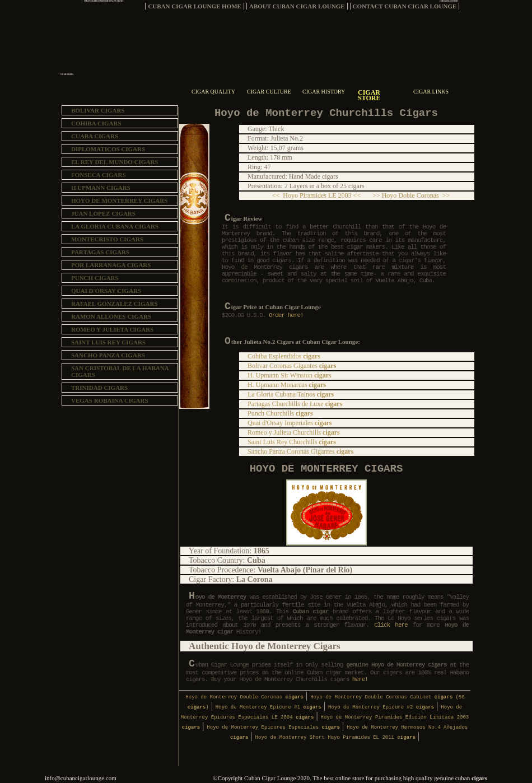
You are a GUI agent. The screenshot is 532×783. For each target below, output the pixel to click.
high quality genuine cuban (445, 778)
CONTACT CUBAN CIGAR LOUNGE (405, 6)
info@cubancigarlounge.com (81, 778)
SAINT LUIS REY (108, 342)
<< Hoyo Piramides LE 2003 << (320, 195)
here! (360, 679)
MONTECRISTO (107, 239)
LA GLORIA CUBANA (115, 226)
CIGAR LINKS (431, 92)
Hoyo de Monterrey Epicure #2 (381, 707)
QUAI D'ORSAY (106, 291)
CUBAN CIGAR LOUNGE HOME (195, 6)
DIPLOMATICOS (108, 149)
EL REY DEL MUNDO (115, 162)
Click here (393, 625)
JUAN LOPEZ (103, 213)
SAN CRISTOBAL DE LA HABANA (120, 371)
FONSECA (99, 175)
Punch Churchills (280, 413)
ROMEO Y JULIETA (112, 329)
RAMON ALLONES (111, 316)
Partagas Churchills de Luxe (295, 404)
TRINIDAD (99, 388)
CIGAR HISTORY (324, 92)
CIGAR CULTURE (269, 92)
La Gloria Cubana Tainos (291, 394)
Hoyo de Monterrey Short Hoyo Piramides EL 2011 (335, 738)
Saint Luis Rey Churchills (292, 442)
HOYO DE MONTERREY (119, 201)
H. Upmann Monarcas (287, 385)
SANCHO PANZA (108, 355)
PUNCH (95, 278)
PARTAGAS (100, 252)
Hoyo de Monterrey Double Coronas (244, 697)
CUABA (95, 136)
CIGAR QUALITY (213, 92)
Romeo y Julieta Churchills (294, 432)
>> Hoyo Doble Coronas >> (409, 195)
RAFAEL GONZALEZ (114, 304)
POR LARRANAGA (111, 265)
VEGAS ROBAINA (110, 400)
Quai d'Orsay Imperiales (290, 423)
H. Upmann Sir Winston (290, 375)
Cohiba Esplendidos (284, 356)
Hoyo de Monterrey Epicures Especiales (273, 728)
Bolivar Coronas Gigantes (292, 366)
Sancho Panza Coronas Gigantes (300, 451)
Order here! (284, 315)
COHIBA (96, 123)
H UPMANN (101, 188)
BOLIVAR (98, 110)
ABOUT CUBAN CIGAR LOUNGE (297, 6)
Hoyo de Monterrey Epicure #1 (269, 707)
